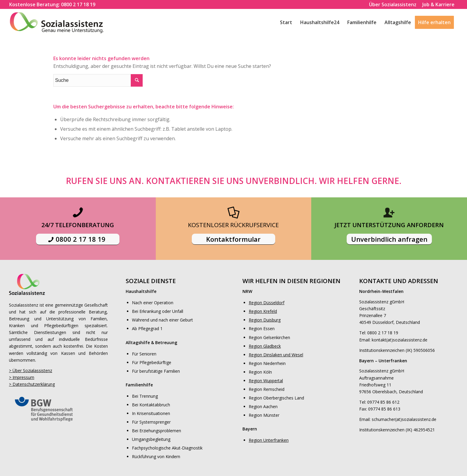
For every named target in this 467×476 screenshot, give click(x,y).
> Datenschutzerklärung (32, 384)
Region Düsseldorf (267, 303)
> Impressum (22, 377)
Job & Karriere (438, 4)
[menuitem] (52, 4)
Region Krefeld (263, 311)
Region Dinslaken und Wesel (276, 355)
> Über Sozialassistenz (31, 370)
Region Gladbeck (265, 346)
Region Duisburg (265, 320)
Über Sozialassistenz (393, 4)
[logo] (62, 22)
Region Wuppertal (266, 381)
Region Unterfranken (269, 440)
